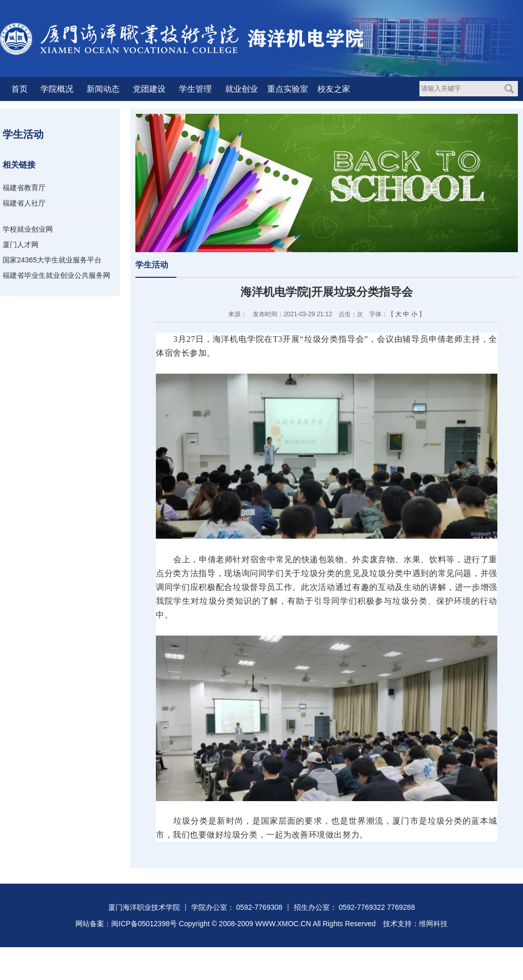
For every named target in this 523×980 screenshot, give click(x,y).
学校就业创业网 (28, 229)
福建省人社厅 (24, 203)
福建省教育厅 (24, 188)
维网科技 (433, 924)
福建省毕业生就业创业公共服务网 (56, 275)
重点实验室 (288, 89)
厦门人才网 (21, 244)
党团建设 (149, 89)
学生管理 (195, 89)
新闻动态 (103, 89)
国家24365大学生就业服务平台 (52, 260)
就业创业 (242, 89)
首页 (19, 89)
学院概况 (57, 89)
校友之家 (334, 89)
